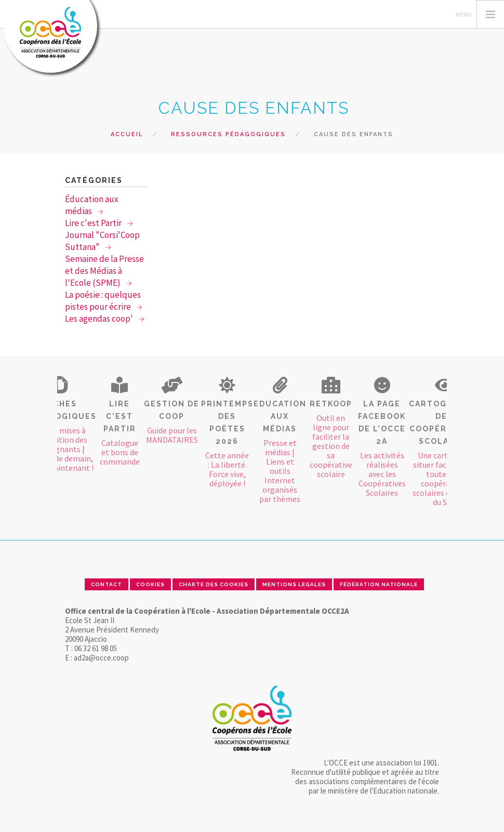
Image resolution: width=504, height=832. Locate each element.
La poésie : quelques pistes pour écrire (103, 301)
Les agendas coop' (100, 319)
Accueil (127, 134)
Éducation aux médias (92, 205)
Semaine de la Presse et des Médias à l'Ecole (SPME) (104, 271)
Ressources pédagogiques (228, 134)
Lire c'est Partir (94, 223)
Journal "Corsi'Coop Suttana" (102, 241)
